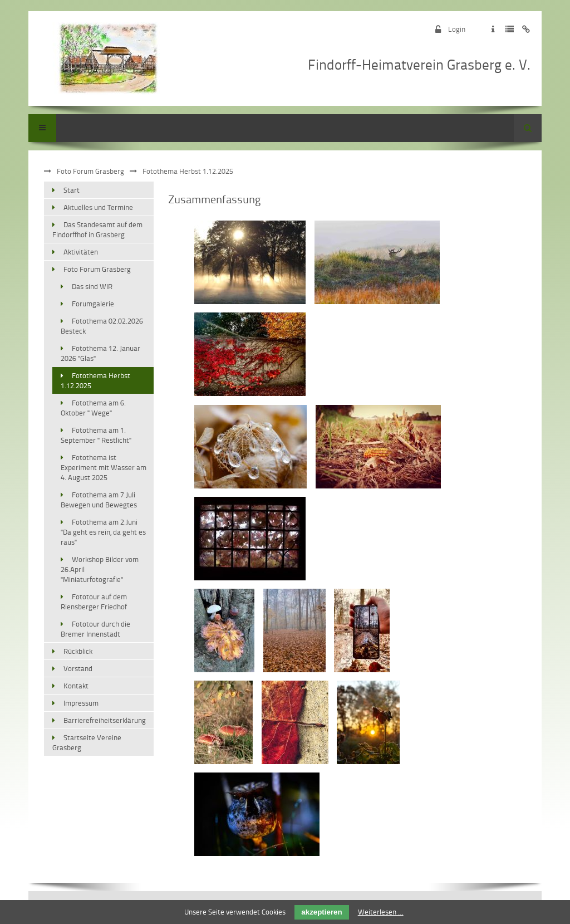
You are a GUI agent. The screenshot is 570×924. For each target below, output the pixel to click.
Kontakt (76, 686)
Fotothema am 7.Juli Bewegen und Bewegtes (99, 500)
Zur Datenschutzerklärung (510, 29)
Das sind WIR (92, 286)
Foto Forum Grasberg (90, 171)
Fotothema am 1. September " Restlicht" (96, 435)
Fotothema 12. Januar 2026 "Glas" (100, 353)
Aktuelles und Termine (98, 207)
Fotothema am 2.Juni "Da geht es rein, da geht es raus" (103, 532)
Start (72, 190)
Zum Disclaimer (526, 29)
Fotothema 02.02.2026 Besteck (102, 326)
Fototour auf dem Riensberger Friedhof (94, 602)
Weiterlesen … (381, 912)
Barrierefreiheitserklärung (105, 720)
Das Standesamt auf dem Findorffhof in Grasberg (97, 229)
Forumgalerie (93, 304)
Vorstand (78, 668)
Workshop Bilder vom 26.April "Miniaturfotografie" (100, 569)
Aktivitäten (81, 252)
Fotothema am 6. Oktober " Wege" (93, 408)
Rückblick (78, 651)
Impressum (81, 703)
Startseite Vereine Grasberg (87, 742)
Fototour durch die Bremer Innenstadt (95, 629)
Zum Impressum (493, 29)
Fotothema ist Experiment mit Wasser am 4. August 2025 (104, 467)
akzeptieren (321, 912)
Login (457, 29)
